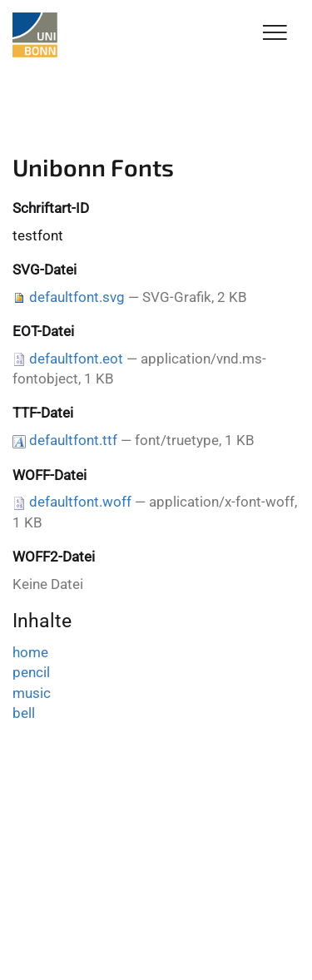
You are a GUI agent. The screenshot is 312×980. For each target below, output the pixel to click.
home (30, 652)
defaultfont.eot (76, 359)
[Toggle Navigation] (275, 34)
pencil (31, 672)
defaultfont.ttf (73, 440)
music (32, 693)
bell (24, 713)
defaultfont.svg (77, 297)
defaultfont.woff (80, 502)
